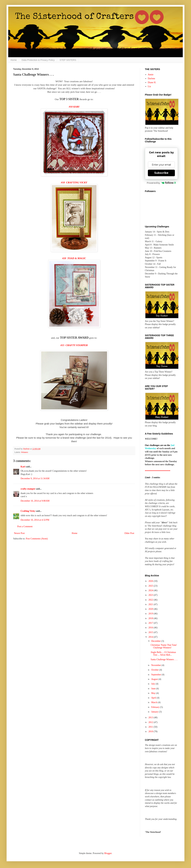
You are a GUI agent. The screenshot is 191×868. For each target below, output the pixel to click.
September (156, 675)
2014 (151, 637)
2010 (151, 731)
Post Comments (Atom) (37, 539)
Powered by (161, 183)
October (155, 670)
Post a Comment (25, 526)
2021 (151, 604)
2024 (151, 590)
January (155, 712)
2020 (151, 609)
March (154, 702)
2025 (151, 586)
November (156, 665)
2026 (151, 581)
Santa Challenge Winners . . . (164, 659)
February (156, 707)
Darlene (151, 78)
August (155, 679)
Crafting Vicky (28, 511)
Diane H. (152, 82)
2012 (151, 722)
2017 (151, 623)
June (154, 689)
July (153, 684)
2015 (151, 632)
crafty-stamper (28, 489)
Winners (25, 452)
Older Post (129, 533)
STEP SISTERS (68, 60)
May (154, 693)
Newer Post (19, 533)
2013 (151, 717)
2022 (151, 600)
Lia (149, 86)
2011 (151, 727)
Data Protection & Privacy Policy (38, 60)
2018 (151, 618)
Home (14, 60)
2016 (151, 628)
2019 (151, 614)
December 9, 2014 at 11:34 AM (35, 478)
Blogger (108, 853)
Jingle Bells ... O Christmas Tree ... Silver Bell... (163, 654)
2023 (151, 595)
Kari (23, 467)
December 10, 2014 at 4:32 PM (35, 520)
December (156, 641)
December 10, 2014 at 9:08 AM (35, 501)
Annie (151, 75)
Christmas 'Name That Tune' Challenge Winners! (164, 646)
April (154, 698)
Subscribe (161, 173)
